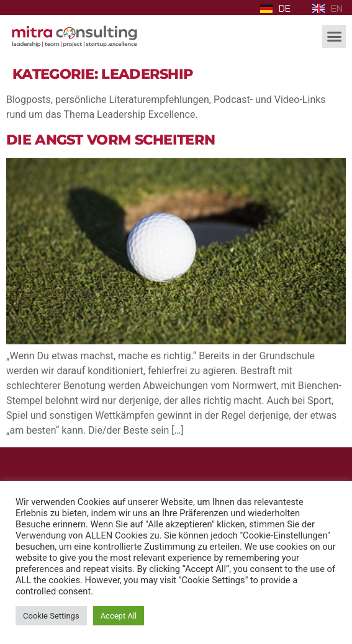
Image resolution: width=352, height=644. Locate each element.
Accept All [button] (119, 616)
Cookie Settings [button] (51, 616)
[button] (334, 37)
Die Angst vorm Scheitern (111, 140)
